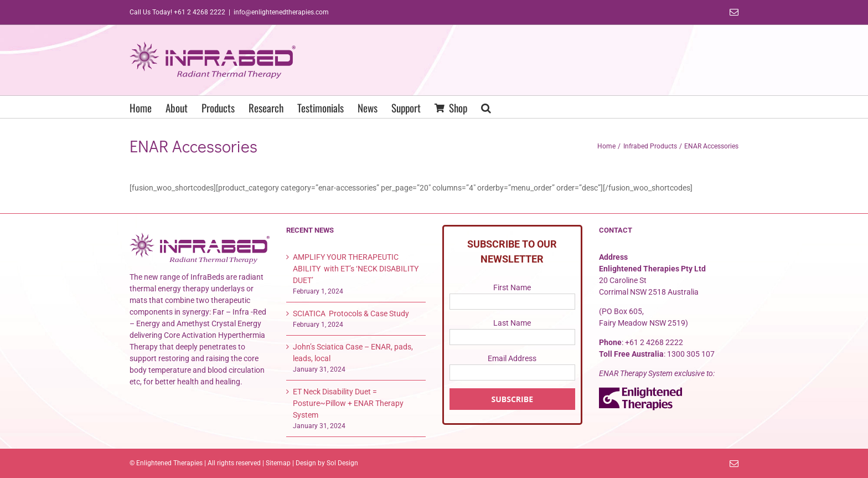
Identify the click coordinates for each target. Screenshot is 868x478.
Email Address (512, 358)
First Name (512, 287)
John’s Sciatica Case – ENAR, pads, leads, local (353, 353)
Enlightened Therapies (169, 463)
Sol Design (342, 463)
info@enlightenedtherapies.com (281, 12)
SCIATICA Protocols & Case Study (351, 313)
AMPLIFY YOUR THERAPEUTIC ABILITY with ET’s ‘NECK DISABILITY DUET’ (356, 269)
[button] (486, 107)
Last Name (512, 323)
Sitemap (278, 463)
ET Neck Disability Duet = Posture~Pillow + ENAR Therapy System (348, 403)
